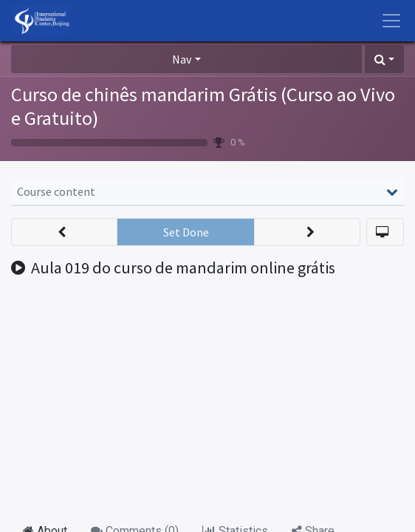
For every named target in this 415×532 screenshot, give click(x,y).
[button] (384, 59)
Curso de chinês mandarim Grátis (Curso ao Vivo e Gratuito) (203, 106)
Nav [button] (182, 59)
